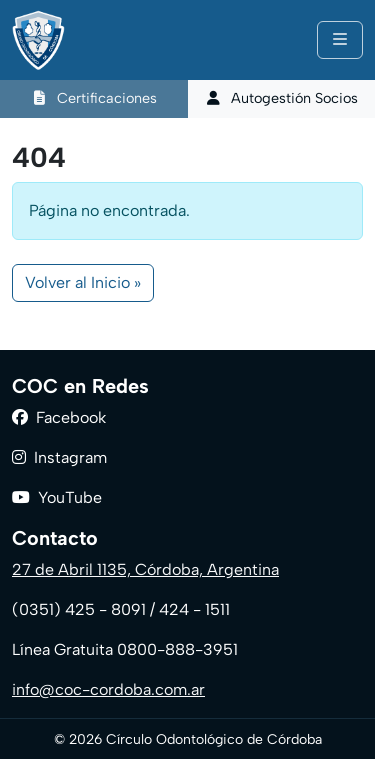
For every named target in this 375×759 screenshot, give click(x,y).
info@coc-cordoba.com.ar (108, 689)
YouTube (70, 497)
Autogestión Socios (281, 98)
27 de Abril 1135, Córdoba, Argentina (145, 569)
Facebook (71, 417)
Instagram (70, 457)
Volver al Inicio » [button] (83, 282)
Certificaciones (94, 98)
